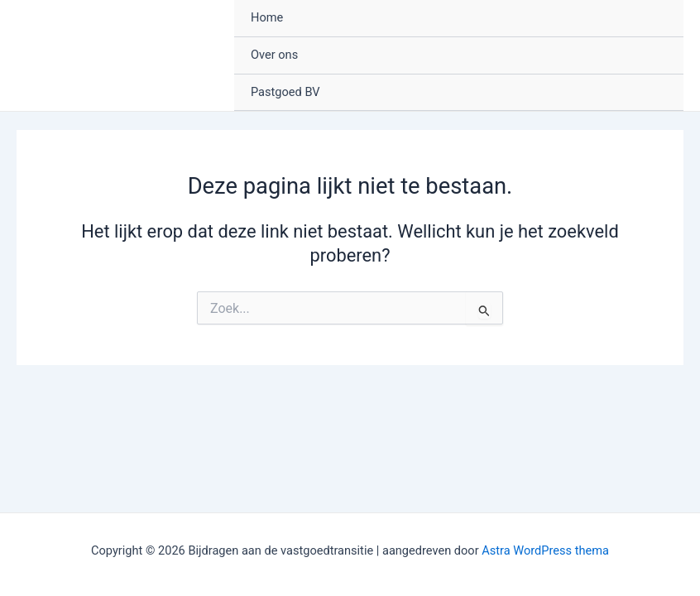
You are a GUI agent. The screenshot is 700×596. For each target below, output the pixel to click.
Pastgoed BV (285, 92)
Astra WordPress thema (545, 550)
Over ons (274, 55)
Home (267, 17)
